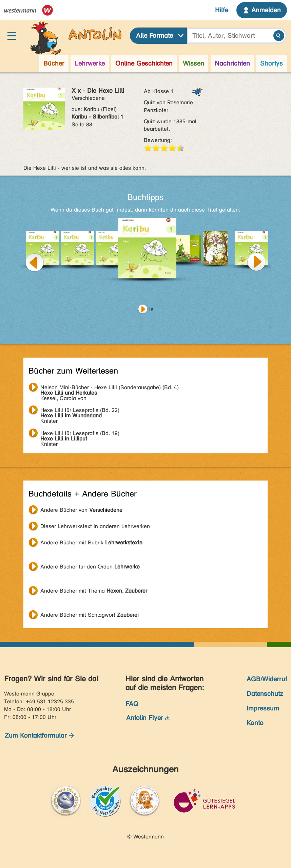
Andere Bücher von (81, 510)
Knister (80, 411)
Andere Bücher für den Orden (90, 567)
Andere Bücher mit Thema (94, 591)
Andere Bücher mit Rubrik (91, 542)
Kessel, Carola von (110, 388)
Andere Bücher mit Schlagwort (90, 615)
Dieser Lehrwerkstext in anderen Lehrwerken (95, 526)
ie (151, 309)
